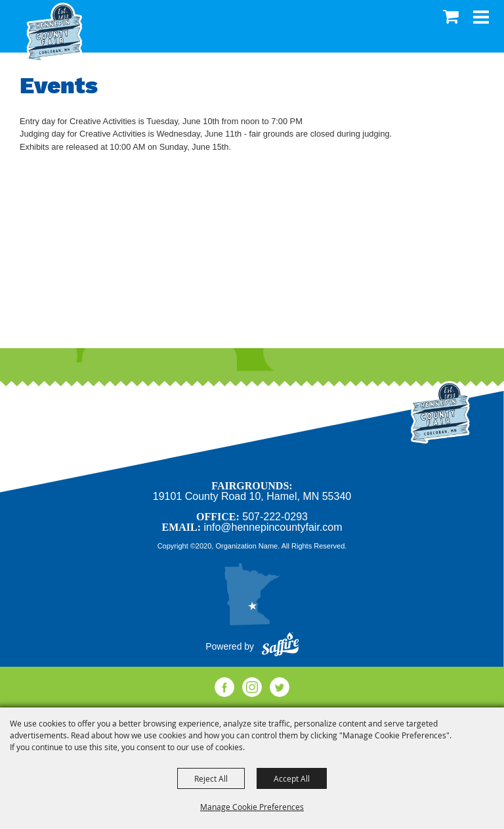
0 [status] (452, 16)
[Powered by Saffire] (280, 646)
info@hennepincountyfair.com (273, 527)
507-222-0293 (275, 517)
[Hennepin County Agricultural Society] (54, 33)
